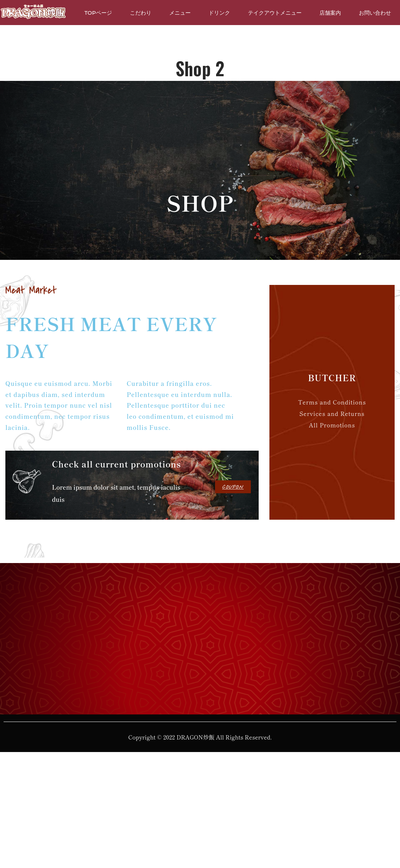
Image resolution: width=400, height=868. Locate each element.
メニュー (180, 13)
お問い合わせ (375, 13)
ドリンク (219, 13)
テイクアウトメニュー (275, 13)
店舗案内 (330, 13)
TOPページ (98, 13)
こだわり (141, 13)
